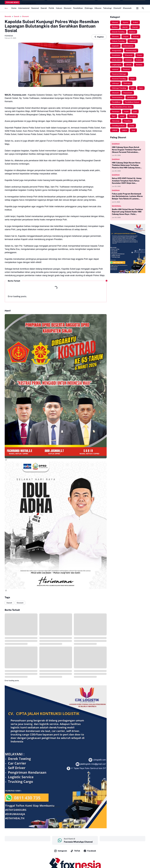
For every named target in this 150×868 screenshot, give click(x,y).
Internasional (24, 8)
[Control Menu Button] (137, 8)
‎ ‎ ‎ (28, 839)
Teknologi (107, 8)
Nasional (35, 8)
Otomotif (117, 8)
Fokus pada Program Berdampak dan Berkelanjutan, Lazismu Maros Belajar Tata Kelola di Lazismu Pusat (127, 196)
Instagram (60, 851)
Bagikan (99, 37)
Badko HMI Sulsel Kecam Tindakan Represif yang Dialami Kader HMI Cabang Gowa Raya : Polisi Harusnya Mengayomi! (127, 212)
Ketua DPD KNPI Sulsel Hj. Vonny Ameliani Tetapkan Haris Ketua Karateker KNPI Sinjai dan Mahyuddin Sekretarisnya (127, 181)
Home (14, 8)
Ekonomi (68, 8)
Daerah (44, 8)
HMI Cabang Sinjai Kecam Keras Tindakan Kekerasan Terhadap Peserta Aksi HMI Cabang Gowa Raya (126, 165)
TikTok (75, 851)
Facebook (90, 851)
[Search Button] (143, 8)
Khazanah (127, 8)
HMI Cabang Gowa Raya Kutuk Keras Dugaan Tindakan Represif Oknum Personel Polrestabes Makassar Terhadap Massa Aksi (126, 150)
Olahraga (89, 8)
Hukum (59, 8)
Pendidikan (78, 8)
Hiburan (98, 8)
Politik (51, 8)
